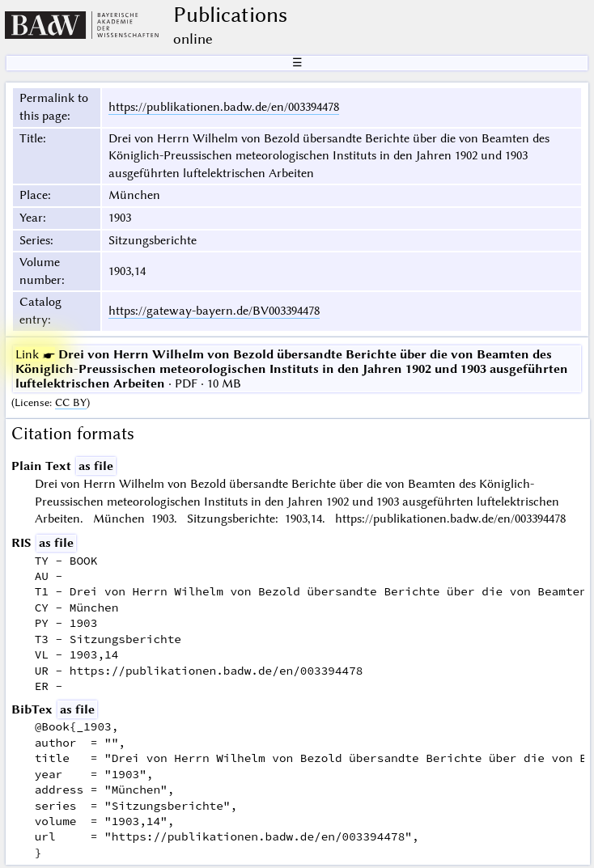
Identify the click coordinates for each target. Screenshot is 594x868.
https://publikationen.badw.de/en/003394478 (224, 107)
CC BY (71, 402)
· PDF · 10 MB (292, 369)
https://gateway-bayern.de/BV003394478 (214, 311)
